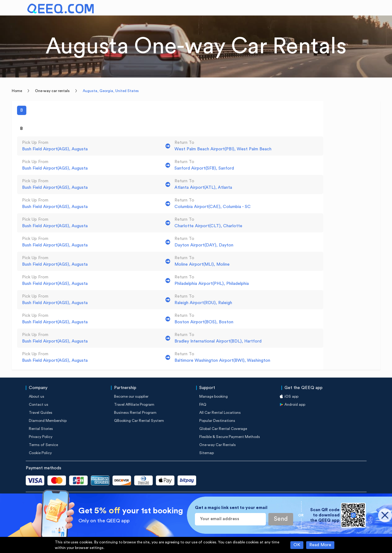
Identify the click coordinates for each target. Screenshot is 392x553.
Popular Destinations (217, 421)
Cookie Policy (40, 453)
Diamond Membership (48, 421)
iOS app (291, 396)
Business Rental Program (135, 413)
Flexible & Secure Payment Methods (230, 437)
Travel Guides (41, 413)
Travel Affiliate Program (134, 405)
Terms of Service (43, 445)
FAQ (203, 405)
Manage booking (214, 396)
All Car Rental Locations (220, 413)
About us (37, 396)
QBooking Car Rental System (139, 421)
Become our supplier (131, 396)
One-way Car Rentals (218, 445)
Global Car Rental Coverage (223, 429)
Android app (295, 405)
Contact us (39, 405)
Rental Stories (41, 429)
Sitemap (207, 453)
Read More (320, 545)
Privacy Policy (41, 437)
